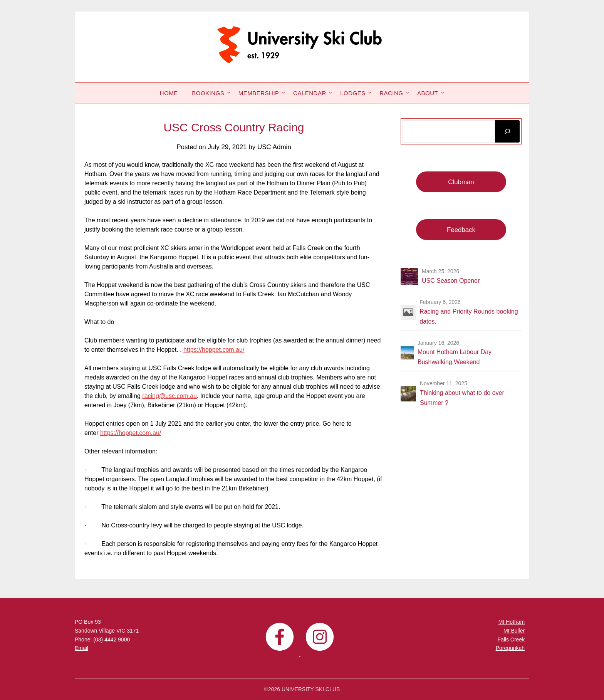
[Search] (507, 131)
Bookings (208, 93)
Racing (391, 93)
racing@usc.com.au (169, 396)
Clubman (461, 182)
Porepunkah (510, 648)
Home (169, 93)
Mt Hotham (512, 622)
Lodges (353, 93)
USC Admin (274, 147)
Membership (259, 93)
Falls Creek (511, 640)
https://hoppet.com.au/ (214, 350)
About (428, 93)
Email (81, 648)
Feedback (461, 230)
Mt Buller (514, 631)
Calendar (310, 93)
